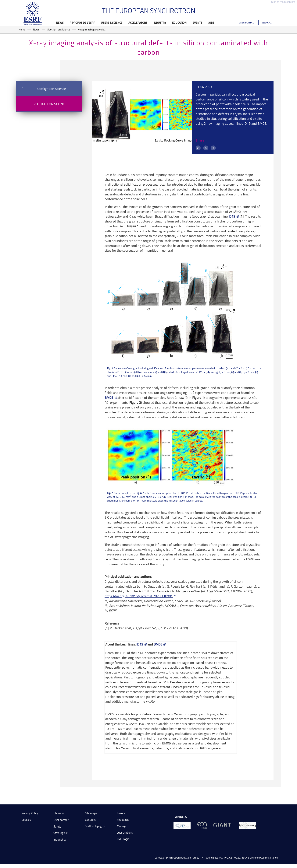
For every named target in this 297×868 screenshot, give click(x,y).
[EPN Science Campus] (202, 825)
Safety (57, 826)
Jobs (211, 23)
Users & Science (112, 23)
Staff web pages (95, 826)
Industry (160, 23)
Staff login (59, 833)
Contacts (90, 820)
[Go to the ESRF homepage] (33, 14)
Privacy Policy (30, 813)
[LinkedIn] (198, 148)
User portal (60, 820)
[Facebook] (213, 148)
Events (197, 23)
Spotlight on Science (59, 29)
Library (57, 813)
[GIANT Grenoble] (223, 825)
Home (22, 29)
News (60, 23)
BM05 (109, 397)
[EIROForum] (182, 825)
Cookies (26, 820)
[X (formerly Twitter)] (206, 148)
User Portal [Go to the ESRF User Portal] (246, 23)
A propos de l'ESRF (82, 23)
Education (179, 23)
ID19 (232, 216)
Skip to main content (283, 2)
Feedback (123, 820)
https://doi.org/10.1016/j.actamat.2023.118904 (139, 596)
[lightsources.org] (248, 825)
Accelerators (138, 23)
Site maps (91, 813)
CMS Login (123, 839)
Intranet (58, 840)
